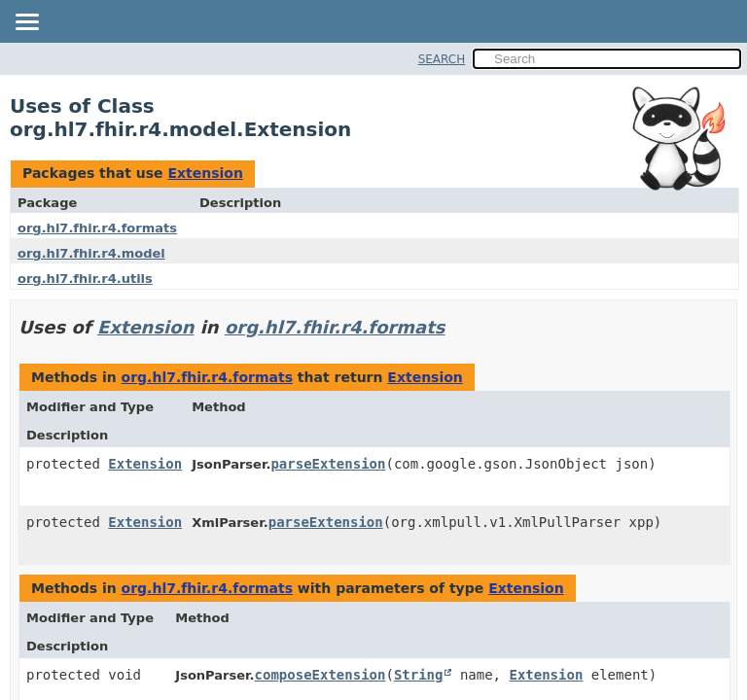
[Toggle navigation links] (26, 23)
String (419, 675)
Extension (205, 173)
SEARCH (442, 59)
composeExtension (320, 675)
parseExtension (328, 464)
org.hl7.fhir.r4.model (91, 253)
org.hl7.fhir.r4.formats (97, 228)
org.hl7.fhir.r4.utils (85, 279)
